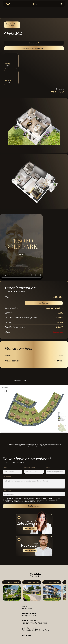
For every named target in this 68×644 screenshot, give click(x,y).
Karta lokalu (34, 43)
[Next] (63, 591)
